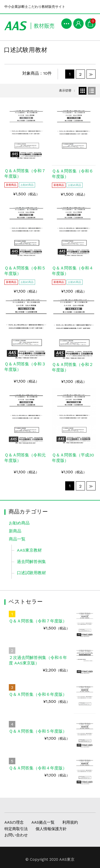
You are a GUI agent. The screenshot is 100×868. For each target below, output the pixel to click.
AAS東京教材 (29, 550)
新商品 (15, 531)
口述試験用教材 (31, 573)
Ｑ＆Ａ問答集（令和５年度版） (38, 731)
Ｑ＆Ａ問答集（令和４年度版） (38, 768)
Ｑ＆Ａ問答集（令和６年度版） (38, 694)
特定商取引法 (16, 829)
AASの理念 (14, 822)
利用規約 (70, 822)
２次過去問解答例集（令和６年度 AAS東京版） (38, 660)
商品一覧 (17, 539)
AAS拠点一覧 (43, 822)
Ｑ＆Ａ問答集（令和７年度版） (38, 621)
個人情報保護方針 (51, 829)
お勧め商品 (19, 523)
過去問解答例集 (31, 562)
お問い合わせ (16, 835)
